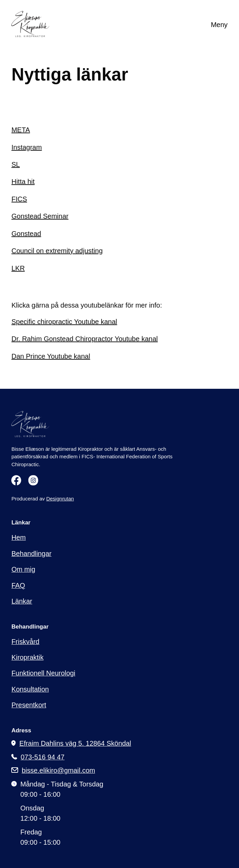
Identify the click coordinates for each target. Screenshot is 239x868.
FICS (19, 199)
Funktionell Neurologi (43, 673)
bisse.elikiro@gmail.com (58, 771)
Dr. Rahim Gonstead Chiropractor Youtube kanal (84, 339)
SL (15, 164)
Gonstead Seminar (40, 216)
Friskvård (25, 642)
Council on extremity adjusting (57, 251)
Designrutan (60, 499)
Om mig (23, 569)
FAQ (18, 585)
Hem (18, 537)
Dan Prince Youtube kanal (51, 356)
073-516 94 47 (42, 757)
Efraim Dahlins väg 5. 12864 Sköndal (75, 744)
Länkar (22, 601)
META (21, 130)
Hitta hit (23, 182)
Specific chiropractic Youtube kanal (64, 322)
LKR (18, 268)
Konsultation (30, 689)
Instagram (26, 147)
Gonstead (26, 234)
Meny (219, 25)
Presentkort (29, 705)
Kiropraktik (27, 657)
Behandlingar (31, 554)
